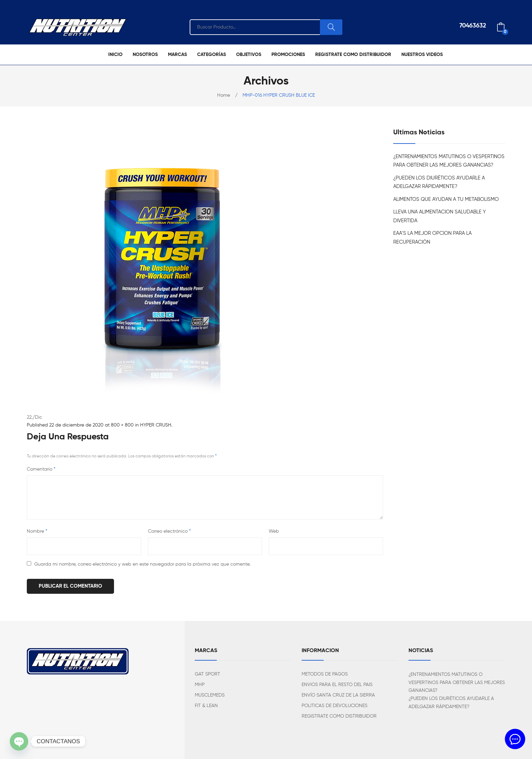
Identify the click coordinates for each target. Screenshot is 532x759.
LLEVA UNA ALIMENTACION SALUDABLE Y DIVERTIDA (440, 216)
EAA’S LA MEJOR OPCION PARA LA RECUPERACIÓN (432, 238)
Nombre (37, 531)
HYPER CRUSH (156, 425)
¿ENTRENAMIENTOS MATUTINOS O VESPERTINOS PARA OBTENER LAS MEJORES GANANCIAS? (449, 161)
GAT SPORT (207, 674)
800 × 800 (122, 425)
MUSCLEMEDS (210, 695)
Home (224, 95)
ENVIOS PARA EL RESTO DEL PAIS (337, 685)
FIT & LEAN (206, 706)
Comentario (41, 469)
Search (331, 27)
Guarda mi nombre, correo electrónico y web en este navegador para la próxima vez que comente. (142, 564)
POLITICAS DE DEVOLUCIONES (335, 706)
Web (274, 531)
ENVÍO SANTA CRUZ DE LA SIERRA (338, 695)
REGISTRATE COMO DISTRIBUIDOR (339, 716)
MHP (200, 685)
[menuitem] (115, 55)
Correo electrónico (169, 531)
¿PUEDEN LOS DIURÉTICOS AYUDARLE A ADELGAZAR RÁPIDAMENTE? (439, 182)
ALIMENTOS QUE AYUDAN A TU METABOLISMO (446, 199)
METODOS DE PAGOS (325, 674)
